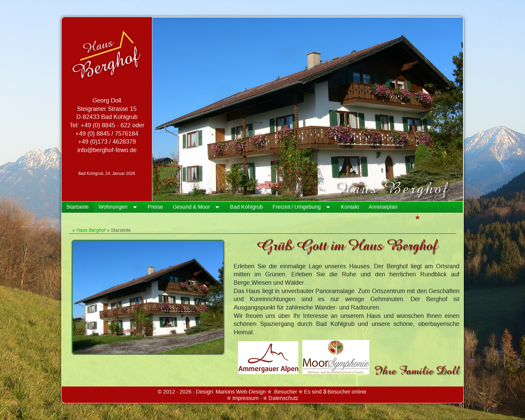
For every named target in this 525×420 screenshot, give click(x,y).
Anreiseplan (383, 207)
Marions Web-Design (241, 392)
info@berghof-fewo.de (107, 150)
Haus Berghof (91, 230)
